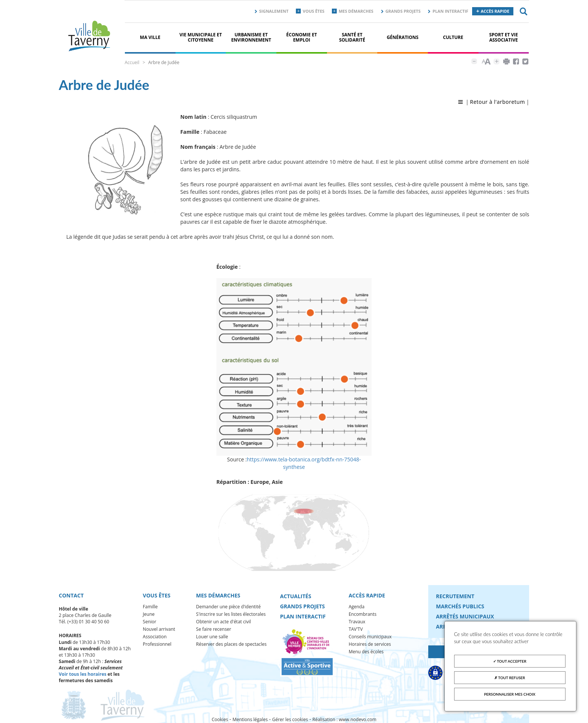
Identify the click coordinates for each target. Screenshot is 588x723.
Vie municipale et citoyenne (200, 37)
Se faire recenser (214, 629)
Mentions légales (250, 719)
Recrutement (455, 596)
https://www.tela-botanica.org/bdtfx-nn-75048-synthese (304, 463)
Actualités (296, 596)
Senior (150, 622)
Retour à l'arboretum (497, 102)
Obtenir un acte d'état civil (223, 622)
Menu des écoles (366, 652)
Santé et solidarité (352, 37)
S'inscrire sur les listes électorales (231, 614)
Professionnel (157, 644)
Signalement (274, 11)
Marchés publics (460, 606)
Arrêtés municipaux (465, 616)
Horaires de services (370, 644)
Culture (453, 37)
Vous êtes (313, 11)
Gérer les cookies (290, 719)
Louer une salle (212, 637)
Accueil (132, 62)
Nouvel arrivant (159, 629)
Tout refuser (510, 678)
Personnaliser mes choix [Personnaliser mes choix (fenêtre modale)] (510, 694)
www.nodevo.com (358, 719)
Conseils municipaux (370, 637)
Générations (403, 37)
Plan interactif (450, 11)
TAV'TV (356, 629)
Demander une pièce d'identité (229, 607)
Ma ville (150, 37)
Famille (150, 607)
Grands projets (403, 11)
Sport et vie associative (503, 37)
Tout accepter (510, 661)
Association (155, 637)
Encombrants (363, 614)
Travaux (357, 622)
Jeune (149, 614)
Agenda (357, 607)
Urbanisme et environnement (251, 37)
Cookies (220, 719)
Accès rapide (495, 11)
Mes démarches (356, 11)
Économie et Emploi (301, 37)
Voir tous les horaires (83, 674)
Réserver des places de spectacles (231, 644)
